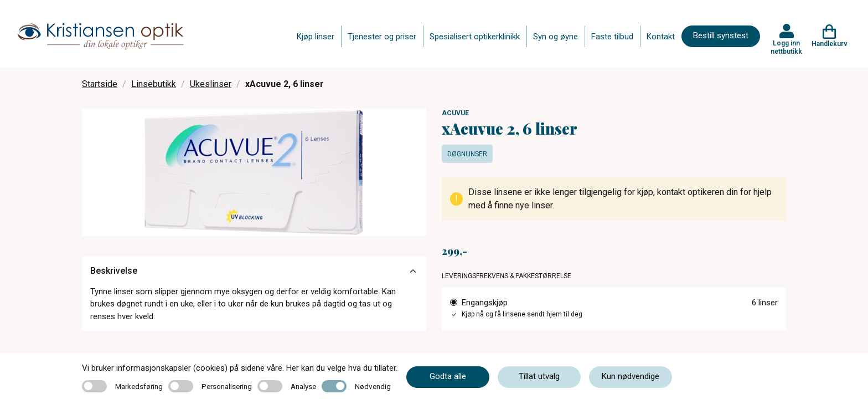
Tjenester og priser (382, 37)
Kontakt (661, 37)
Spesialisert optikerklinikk (475, 37)
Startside (100, 84)
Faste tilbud (612, 37)
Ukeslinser (211, 84)
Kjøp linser (316, 37)
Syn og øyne (556, 37)
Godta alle (448, 376)
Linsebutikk (154, 84)
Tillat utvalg (539, 376)
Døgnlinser (467, 154)
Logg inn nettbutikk (786, 47)
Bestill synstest (721, 35)
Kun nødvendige (631, 376)
